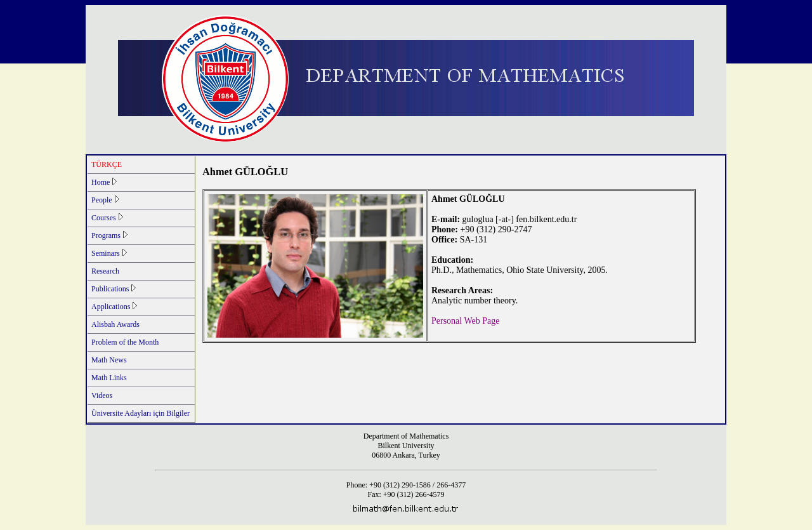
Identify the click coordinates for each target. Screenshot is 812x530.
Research (105, 271)
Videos (102, 395)
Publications (114, 289)
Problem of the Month (125, 342)
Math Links (109, 378)
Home (104, 182)
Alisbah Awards (115, 324)
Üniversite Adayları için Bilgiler (141, 413)
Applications (114, 307)
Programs (109, 235)
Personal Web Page (465, 321)
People (105, 200)
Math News (109, 360)
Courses (107, 218)
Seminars (109, 253)
